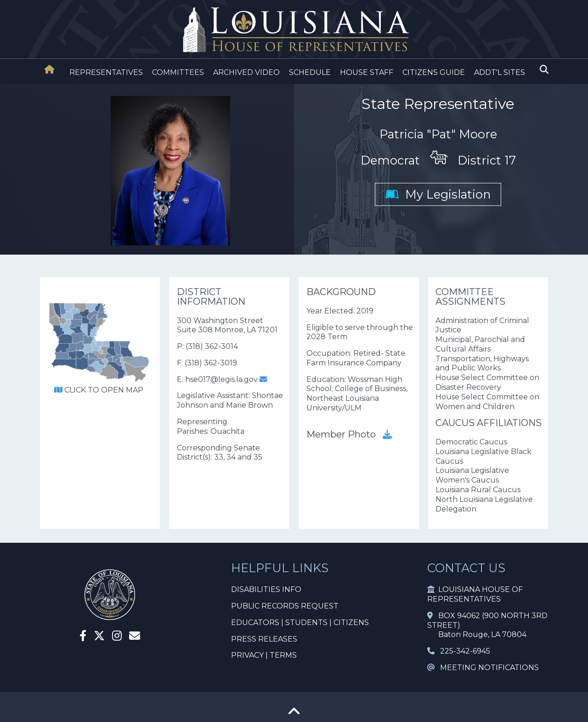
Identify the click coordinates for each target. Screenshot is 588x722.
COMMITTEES (178, 72)
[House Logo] (294, 30)
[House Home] (50, 69)
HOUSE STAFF (367, 72)
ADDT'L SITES (500, 72)
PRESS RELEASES (264, 639)
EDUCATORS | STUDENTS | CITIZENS (300, 623)
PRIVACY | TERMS (264, 655)
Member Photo (349, 434)
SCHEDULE (310, 72)
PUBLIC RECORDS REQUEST (285, 606)
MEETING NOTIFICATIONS (483, 668)
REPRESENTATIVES (106, 72)
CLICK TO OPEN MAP (99, 390)
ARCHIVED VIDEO (246, 72)
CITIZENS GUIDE (434, 72)
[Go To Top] (294, 714)
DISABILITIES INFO (266, 589)
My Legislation (438, 194)
